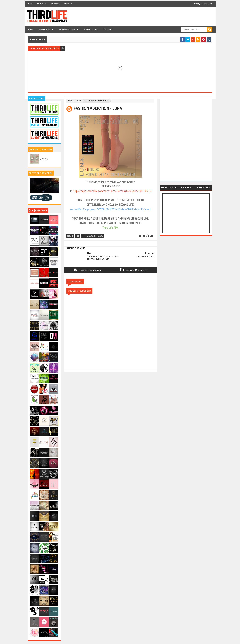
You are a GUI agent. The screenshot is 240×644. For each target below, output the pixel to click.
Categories (44, 29)
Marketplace (91, 29)
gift (79, 101)
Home (30, 4)
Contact (55, 4)
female (70, 236)
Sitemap (68, 4)
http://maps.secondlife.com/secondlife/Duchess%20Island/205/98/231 (113, 191)
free (77, 236)
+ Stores (108, 29)
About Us (42, 4)
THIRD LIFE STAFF (67, 29)
